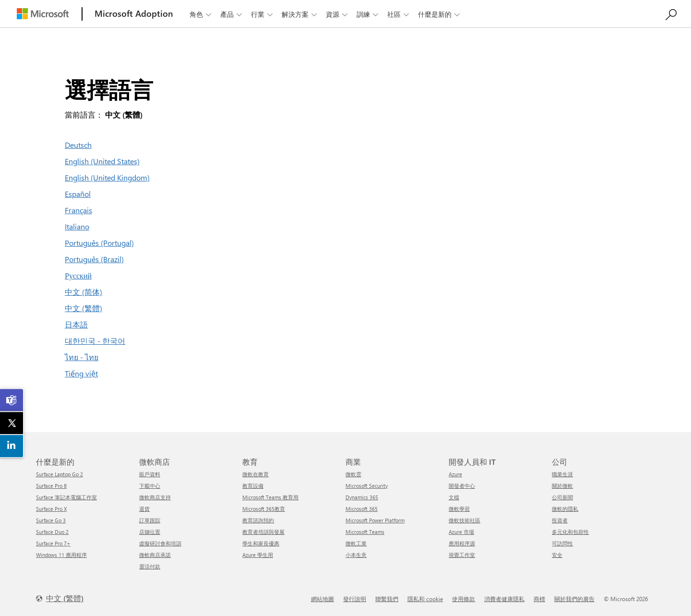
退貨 (144, 509)
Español (78, 194)
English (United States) (102, 161)
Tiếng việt (81, 373)
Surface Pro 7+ (53, 543)
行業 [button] (263, 14)
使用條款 (464, 599)
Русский (78, 275)
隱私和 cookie (425, 599)
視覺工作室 (462, 555)
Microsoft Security (367, 486)
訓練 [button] (368, 14)
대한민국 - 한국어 (95, 341)
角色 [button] (201, 14)
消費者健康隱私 (504, 599)
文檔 (454, 497)
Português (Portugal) (99, 243)
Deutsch (78, 145)
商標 (539, 599)
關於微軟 (562, 486)
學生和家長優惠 (261, 543)
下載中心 (150, 486)
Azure (455, 474)
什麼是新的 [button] (440, 14)
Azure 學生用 (258, 555)
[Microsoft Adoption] (134, 14)
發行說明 (355, 599)
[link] (12, 400)
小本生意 (356, 555)
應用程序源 (462, 543)
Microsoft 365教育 (264, 509)
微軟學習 (459, 509)
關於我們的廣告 (574, 599)
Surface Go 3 (51, 520)
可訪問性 (562, 543)
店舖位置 (150, 532)
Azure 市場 (461, 532)
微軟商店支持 (155, 497)
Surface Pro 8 (51, 486)
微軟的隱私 (565, 509)
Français (78, 210)
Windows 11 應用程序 (61, 555)
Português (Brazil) (94, 259)
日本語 (76, 324)
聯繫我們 (387, 599)
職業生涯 (562, 474)
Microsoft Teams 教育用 (270, 497)
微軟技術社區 (465, 520)
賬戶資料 (150, 474)
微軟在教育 (256, 474)
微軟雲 (353, 474)
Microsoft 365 (362, 509)
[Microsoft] (43, 14)
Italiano (77, 226)
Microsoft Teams (365, 532)
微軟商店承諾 (155, 555)
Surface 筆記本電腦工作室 (66, 497)
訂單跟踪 (150, 520)
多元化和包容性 (570, 532)
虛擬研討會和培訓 (160, 543)
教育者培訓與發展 (263, 532)
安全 (557, 555)
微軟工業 (356, 543)
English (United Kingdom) (107, 177)
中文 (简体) (83, 292)
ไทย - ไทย (82, 357)
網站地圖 (322, 599)
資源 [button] (338, 14)
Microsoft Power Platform (375, 520)
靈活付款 (150, 566)
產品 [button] (232, 14)
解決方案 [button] (300, 14)
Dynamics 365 (362, 497)
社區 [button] (399, 14)
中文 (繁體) (83, 308)
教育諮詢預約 (258, 520)
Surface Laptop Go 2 (60, 474)
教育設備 (253, 486)
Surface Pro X (51, 509)
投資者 (560, 520)
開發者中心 (462, 486)
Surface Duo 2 (52, 532)
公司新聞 (562, 497)
